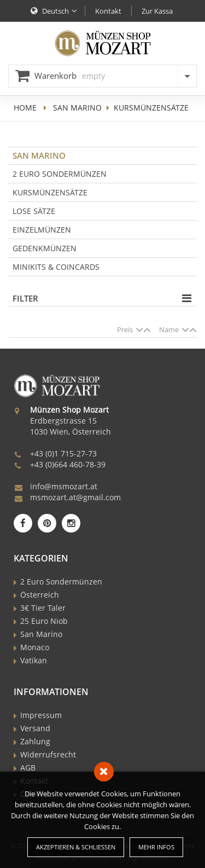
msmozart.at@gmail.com (75, 497)
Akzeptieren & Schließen (76, 847)
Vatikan (34, 660)
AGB (28, 768)
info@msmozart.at (64, 486)
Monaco (35, 647)
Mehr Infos (156, 847)
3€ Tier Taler (43, 608)
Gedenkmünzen (45, 248)
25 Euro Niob (44, 621)
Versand (35, 728)
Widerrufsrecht (48, 754)
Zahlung (35, 741)
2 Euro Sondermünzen (60, 174)
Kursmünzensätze (50, 192)
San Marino (77, 108)
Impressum (41, 715)
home (25, 108)
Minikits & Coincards (56, 267)
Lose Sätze (34, 211)
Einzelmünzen (42, 230)
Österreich (40, 595)
